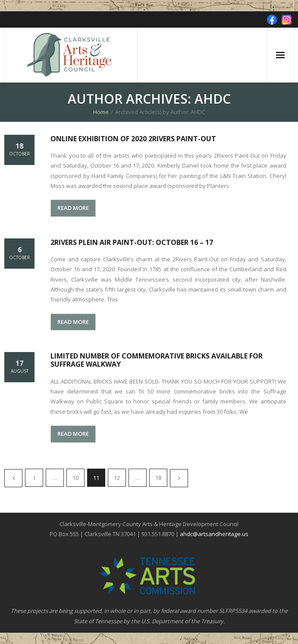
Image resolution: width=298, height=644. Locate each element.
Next (179, 478)
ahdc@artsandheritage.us (214, 534)
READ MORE (73, 208)
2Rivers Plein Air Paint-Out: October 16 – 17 (132, 242)
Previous (13, 478)
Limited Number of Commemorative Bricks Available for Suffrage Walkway (157, 360)
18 (158, 478)
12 (117, 478)
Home (101, 112)
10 (75, 478)
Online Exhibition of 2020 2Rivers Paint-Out (133, 139)
